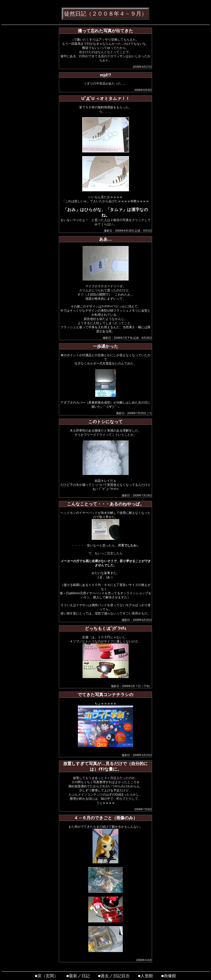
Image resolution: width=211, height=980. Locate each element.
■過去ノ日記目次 (114, 976)
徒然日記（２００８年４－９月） (105, 14)
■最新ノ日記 (78, 976)
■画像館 (169, 976)
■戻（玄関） (47, 976)
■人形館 (145, 976)
